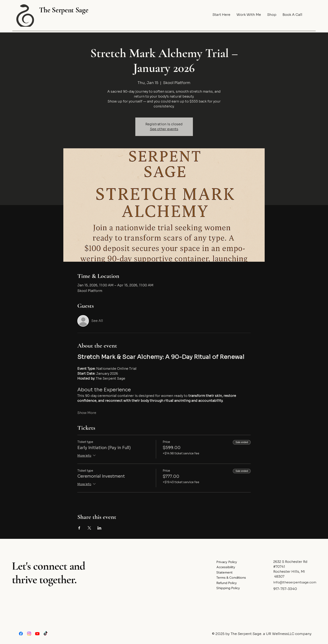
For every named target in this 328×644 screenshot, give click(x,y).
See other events (164, 129)
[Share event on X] (89, 528)
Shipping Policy (228, 588)
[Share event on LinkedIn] (99, 528)
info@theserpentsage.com (295, 582)
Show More (87, 413)
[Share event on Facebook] (79, 528)
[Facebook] (21, 634)
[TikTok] (46, 634)
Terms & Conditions (231, 577)
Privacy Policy (227, 562)
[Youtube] (37, 634)
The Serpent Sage (64, 10)
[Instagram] (29, 634)
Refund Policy (227, 583)
